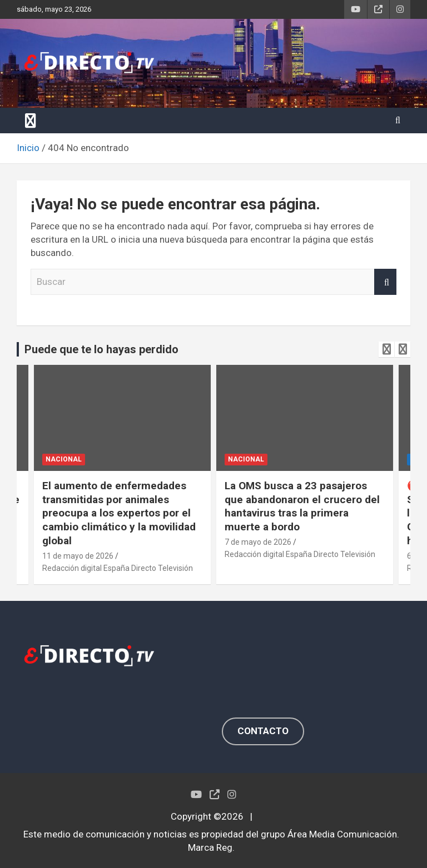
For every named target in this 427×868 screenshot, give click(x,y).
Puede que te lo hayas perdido (101, 349)
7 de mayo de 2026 (258, 542)
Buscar (385, 282)
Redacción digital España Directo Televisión (118, 568)
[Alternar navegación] (31, 121)
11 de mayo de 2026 (78, 556)
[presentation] (386, 349)
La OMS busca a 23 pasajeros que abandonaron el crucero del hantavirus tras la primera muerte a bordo (302, 506)
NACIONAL (64, 459)
